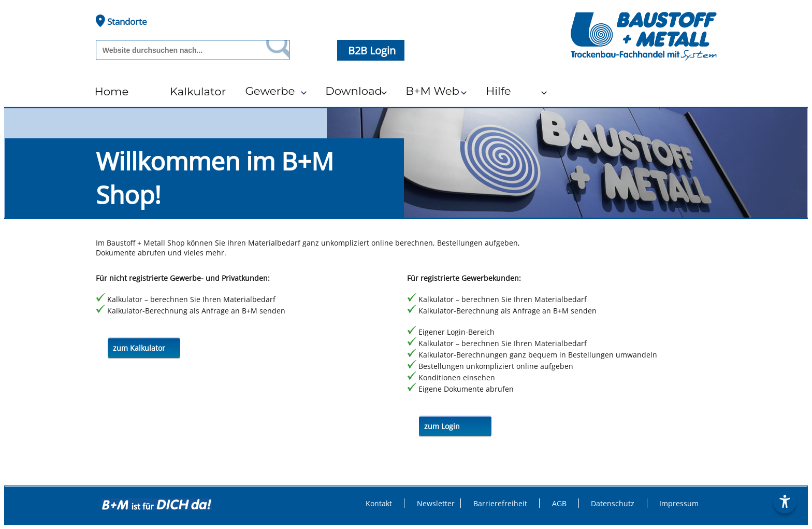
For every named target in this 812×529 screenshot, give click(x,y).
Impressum (679, 503)
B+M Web (432, 91)
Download (354, 91)
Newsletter (436, 503)
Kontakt (379, 503)
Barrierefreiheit (500, 503)
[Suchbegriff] (179, 50)
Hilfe (498, 91)
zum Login (442, 426)
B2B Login (373, 51)
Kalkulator (198, 91)
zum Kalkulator (139, 348)
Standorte (121, 21)
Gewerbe (270, 91)
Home (111, 91)
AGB (559, 503)
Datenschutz (613, 503)
